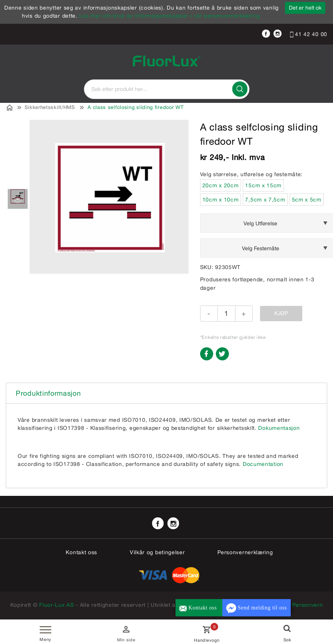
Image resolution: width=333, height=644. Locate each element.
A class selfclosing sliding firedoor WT (135, 107)
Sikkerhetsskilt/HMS (50, 107)
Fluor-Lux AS (57, 605)
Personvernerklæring (245, 552)
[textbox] (167, 89)
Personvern (307, 605)
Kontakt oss (81, 552)
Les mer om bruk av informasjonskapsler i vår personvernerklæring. (170, 16)
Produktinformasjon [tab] (48, 393)
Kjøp (281, 313)
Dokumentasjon (279, 428)
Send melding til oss (257, 608)
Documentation (263, 464)
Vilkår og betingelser (157, 552)
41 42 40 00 (309, 34)
